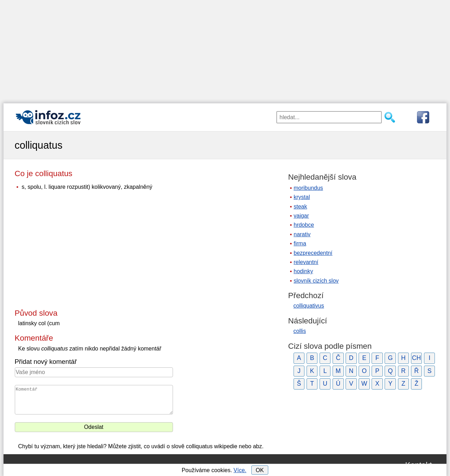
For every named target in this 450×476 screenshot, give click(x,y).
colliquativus (309, 306)
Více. (240, 470)
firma (300, 243)
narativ (302, 234)
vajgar (301, 216)
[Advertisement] (225, 49)
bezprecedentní (313, 253)
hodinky (303, 271)
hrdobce (304, 225)
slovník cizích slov (316, 281)
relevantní (306, 262)
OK (260, 470)
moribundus (308, 188)
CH (416, 358)
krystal (302, 197)
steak (300, 207)
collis (300, 331)
